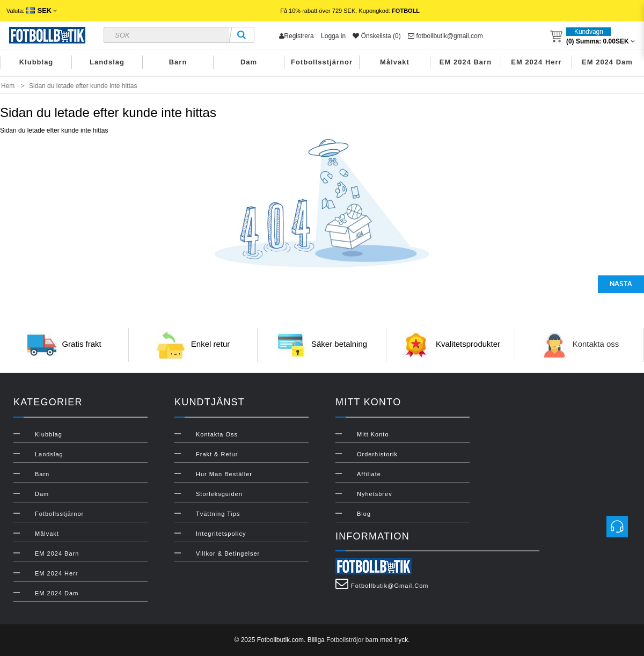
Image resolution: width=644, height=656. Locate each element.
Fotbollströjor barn (352, 640)
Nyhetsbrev (375, 494)
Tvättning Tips (218, 514)
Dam (249, 62)
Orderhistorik (377, 454)
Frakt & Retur (217, 454)
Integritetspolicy (221, 534)
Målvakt (395, 62)
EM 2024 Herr (536, 62)
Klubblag (36, 62)
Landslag (107, 62)
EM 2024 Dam (607, 62)
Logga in (333, 36)
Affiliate (369, 474)
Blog (364, 514)
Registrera (296, 36)
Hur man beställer (224, 474)
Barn (178, 62)
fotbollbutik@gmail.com (445, 36)
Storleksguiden (219, 494)
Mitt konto (373, 434)
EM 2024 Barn (466, 62)
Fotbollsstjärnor (322, 62)
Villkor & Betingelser (228, 553)
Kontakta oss (596, 344)
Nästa (621, 284)
